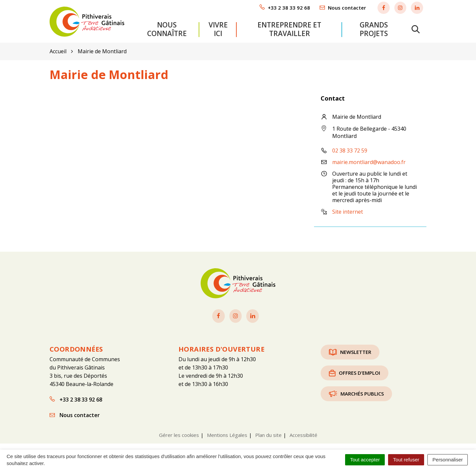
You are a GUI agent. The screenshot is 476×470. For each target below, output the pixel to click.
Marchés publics (356, 393)
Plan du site (268, 434)
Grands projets (374, 29)
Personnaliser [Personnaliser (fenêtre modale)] (448, 460)
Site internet (348, 211)
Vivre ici (218, 29)
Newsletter (350, 351)
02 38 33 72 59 (350, 150)
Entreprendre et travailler (289, 29)
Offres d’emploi (355, 372)
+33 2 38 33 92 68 (76, 399)
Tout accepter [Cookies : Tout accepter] (365, 460)
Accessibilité (303, 434)
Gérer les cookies (179, 434)
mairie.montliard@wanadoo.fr (369, 162)
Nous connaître (167, 29)
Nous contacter (75, 414)
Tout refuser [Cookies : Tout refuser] (406, 460)
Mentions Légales (227, 434)
